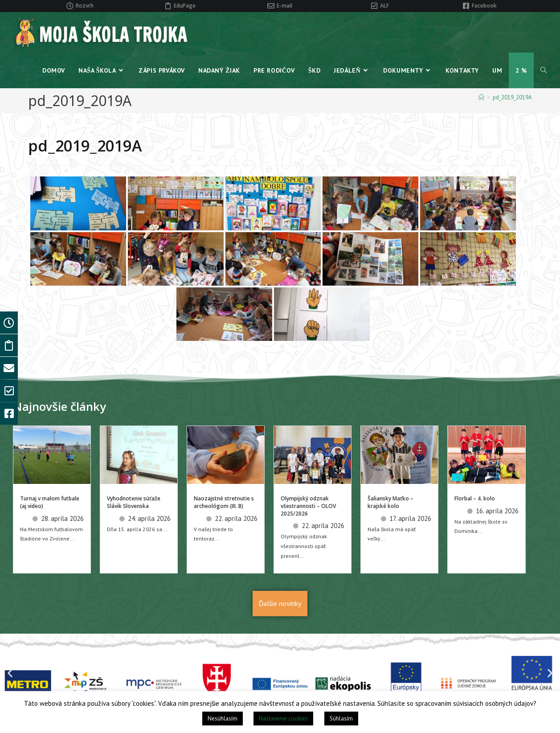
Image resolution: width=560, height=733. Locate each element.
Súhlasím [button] (341, 719)
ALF (384, 6)
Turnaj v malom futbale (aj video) (50, 502)
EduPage (185, 6)
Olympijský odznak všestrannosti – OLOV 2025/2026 (308, 506)
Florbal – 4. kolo (475, 498)
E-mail (284, 6)
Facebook (484, 6)
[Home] (481, 97)
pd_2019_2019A (512, 97)
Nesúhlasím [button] (223, 719)
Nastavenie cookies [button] (283, 719)
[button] (10, 673)
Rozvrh (85, 6)
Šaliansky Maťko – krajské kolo (390, 502)
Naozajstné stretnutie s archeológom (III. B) (224, 502)
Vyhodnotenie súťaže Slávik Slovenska (134, 502)
